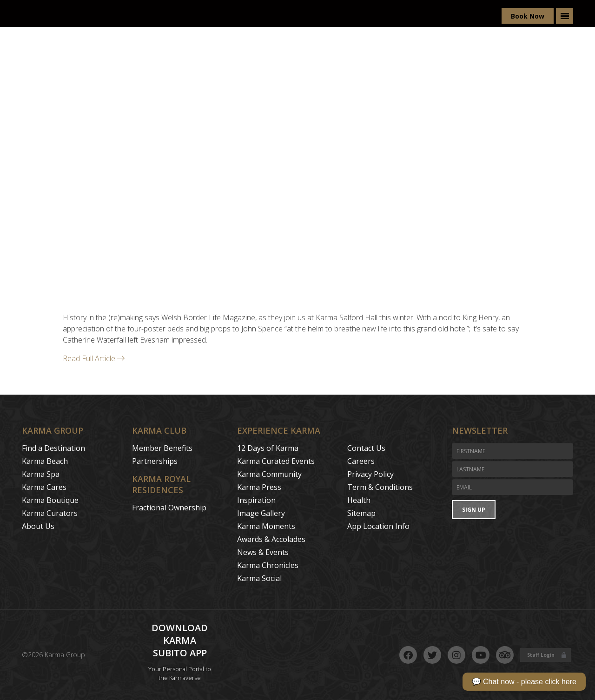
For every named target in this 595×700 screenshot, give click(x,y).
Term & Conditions (380, 487)
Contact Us (366, 448)
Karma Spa (41, 474)
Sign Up (474, 510)
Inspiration (256, 500)
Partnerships (155, 461)
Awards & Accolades (271, 539)
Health (359, 500)
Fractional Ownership (169, 508)
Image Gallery (261, 513)
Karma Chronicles (268, 565)
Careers (361, 461)
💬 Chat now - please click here (524, 682)
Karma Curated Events (276, 461)
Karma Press (259, 487)
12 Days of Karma (268, 448)
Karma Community (269, 474)
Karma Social (259, 578)
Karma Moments (266, 526)
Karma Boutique (50, 500)
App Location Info (378, 526)
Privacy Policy (370, 474)
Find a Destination (53, 448)
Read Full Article (94, 358)
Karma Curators (50, 513)
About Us (38, 526)
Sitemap (361, 513)
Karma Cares (44, 487)
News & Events (263, 552)
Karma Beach (45, 461)
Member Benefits (162, 448)
